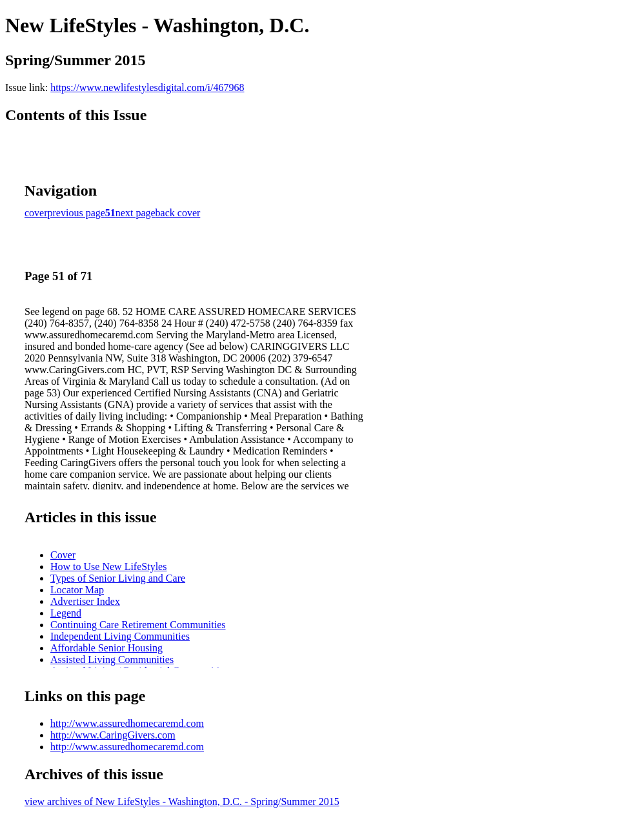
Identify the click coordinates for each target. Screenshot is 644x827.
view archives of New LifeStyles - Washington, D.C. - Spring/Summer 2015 (182, 801)
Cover (63, 555)
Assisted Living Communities (112, 659)
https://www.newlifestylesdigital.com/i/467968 (147, 87)
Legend (66, 613)
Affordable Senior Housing (106, 648)
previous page (76, 213)
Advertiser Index (85, 601)
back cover (178, 213)
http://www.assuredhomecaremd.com (127, 723)
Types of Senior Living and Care (118, 578)
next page (136, 213)
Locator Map (77, 590)
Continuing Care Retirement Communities (138, 625)
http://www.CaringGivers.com (113, 735)
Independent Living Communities (120, 636)
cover (36, 213)
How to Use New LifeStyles (108, 567)
